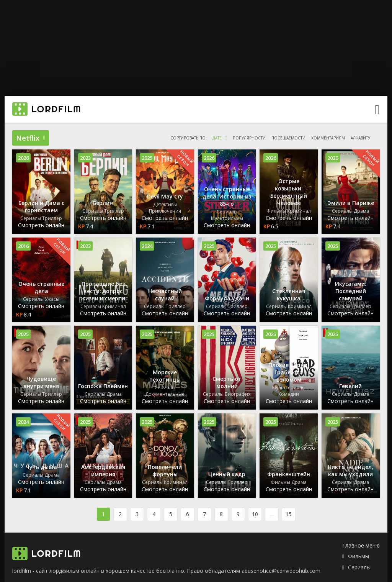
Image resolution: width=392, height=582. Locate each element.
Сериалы (359, 567)
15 (289, 514)
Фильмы (359, 556)
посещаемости (288, 138)
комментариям (328, 138)
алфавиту (360, 138)
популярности (249, 138)
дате (217, 138)
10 (255, 514)
